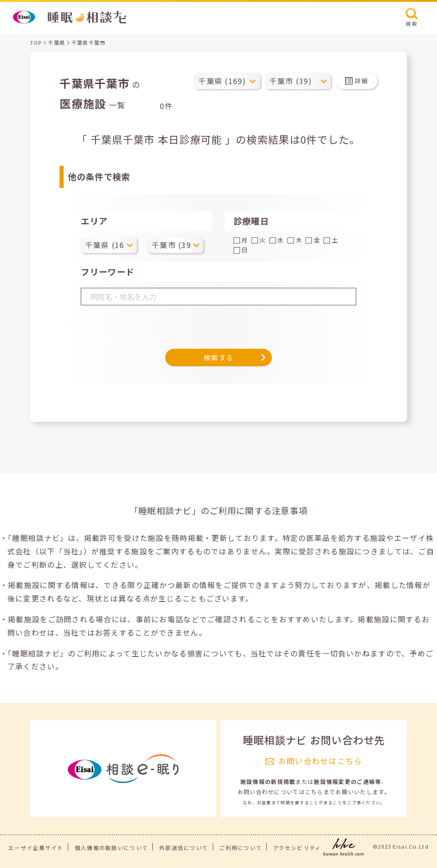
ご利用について (241, 848)
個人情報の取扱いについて (111, 848)
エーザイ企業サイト (36, 848)
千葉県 (57, 42)
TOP (36, 42)
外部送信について (184, 848)
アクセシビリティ (297, 848)
